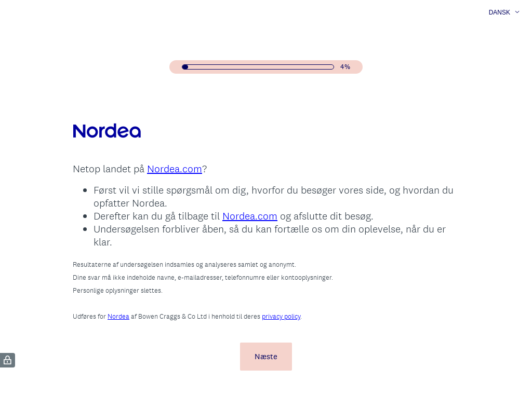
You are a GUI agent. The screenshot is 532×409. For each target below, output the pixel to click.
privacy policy (281, 316)
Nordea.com (175, 169)
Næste (266, 356)
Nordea (118, 316)
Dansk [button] (500, 12)
